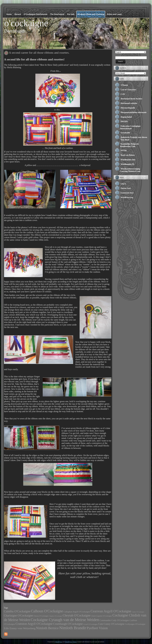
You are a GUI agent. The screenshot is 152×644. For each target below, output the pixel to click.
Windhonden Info (128, 160)
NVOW (124, 151)
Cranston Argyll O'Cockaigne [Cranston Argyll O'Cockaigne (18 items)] (34, 624)
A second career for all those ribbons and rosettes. (39, 53)
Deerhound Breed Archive (131, 99)
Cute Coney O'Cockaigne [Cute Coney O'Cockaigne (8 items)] (111, 624)
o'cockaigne (26, 23)
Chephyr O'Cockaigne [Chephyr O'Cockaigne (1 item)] (56, 616)
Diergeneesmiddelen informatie (134, 112)
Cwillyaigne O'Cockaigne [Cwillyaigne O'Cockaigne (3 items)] (135, 624)
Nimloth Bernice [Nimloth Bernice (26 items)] (47, 628)
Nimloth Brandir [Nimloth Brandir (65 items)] (73, 628)
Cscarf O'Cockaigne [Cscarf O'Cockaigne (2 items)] (90, 624)
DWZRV (124, 122)
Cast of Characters (128, 90)
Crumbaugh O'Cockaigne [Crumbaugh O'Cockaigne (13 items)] (68, 624)
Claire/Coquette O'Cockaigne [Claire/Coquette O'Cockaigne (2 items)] (101, 616)
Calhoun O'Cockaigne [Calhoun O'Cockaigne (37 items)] (47, 611)
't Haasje (124, 85)
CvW (123, 94)
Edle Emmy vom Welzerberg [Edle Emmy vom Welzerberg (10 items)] (20, 628)
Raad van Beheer (128, 155)
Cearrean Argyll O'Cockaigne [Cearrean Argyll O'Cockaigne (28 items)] (111, 611)
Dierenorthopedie (128, 108)
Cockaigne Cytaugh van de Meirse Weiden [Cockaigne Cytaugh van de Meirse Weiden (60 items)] (65, 620)
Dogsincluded (126, 117)
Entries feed (126, 188)
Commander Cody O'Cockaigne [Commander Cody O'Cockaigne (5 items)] (114, 620)
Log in (123, 184)
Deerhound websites (129, 103)
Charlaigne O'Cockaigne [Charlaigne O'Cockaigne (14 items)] (18, 616)
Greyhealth (125, 133)
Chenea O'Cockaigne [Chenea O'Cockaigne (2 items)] (41, 616)
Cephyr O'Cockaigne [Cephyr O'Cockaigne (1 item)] (138, 612)
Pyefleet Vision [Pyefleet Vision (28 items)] (97, 628)
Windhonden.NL (128, 164)
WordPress (59, 642)
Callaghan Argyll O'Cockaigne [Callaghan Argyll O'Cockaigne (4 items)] (77, 612)
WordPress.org (127, 197)
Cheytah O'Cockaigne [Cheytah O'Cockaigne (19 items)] (77, 615)
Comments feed (127, 193)
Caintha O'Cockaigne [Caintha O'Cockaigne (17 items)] (17, 611)
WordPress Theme (71, 642)
